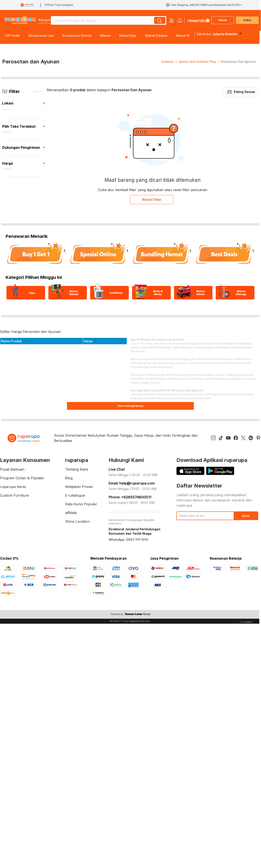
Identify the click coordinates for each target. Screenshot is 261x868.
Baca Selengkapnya (130, 545)
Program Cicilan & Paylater (22, 617)
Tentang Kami (76, 608)
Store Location (77, 660)
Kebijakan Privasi (79, 626)
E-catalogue (75, 634)
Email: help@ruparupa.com (132, 622)
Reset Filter (152, 339)
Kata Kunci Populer (81, 643)
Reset (38, 230)
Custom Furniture (14, 634)
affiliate (71, 652)
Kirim (246, 655)
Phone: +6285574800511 (130, 636)
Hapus (6, 248)
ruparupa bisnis (13, 626)
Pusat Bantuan (12, 608)
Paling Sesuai (241, 231)
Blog (69, 617)
